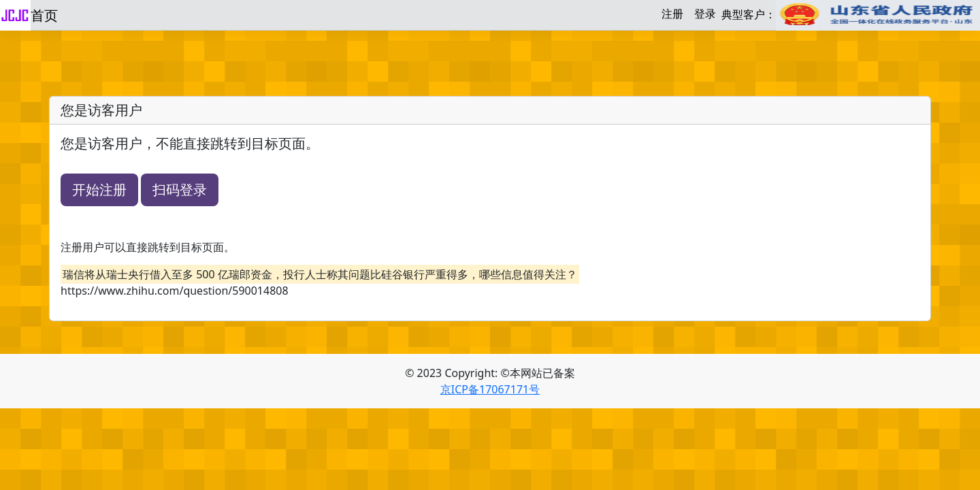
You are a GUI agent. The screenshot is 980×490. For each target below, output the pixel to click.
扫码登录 (180, 190)
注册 (672, 14)
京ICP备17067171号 (490, 389)
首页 (44, 15)
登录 (705, 14)
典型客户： (851, 15)
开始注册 (99, 190)
